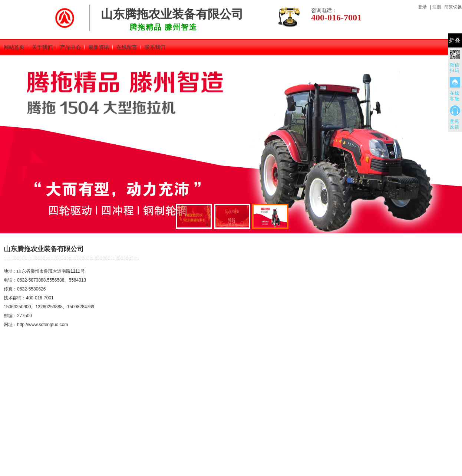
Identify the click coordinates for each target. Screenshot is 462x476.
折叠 (455, 40)
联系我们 (155, 47)
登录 (422, 7)
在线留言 (127, 47)
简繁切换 (453, 7)
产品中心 (70, 47)
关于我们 (42, 47)
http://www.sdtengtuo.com (42, 325)
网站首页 (14, 47)
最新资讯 (99, 47)
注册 (437, 7)
